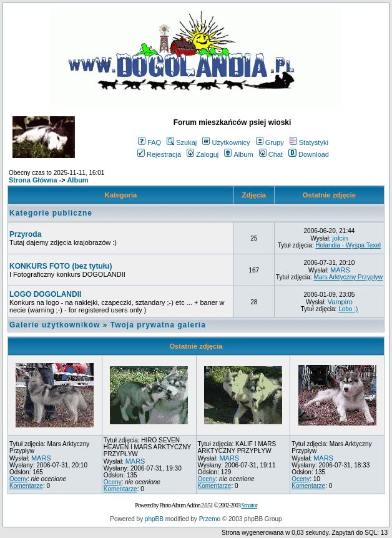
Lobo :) (348, 309)
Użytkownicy (226, 142)
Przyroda (25, 234)
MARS (340, 270)
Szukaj (182, 142)
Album (238, 154)
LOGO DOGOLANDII (45, 294)
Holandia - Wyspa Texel (348, 245)
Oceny (18, 479)
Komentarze (26, 486)
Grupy (270, 142)
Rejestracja (159, 154)
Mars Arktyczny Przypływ (348, 277)
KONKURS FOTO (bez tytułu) (61, 266)
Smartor (249, 505)
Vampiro (340, 302)
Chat (271, 154)
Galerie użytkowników (55, 325)
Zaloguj (203, 154)
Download (309, 154)
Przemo (210, 519)
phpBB (154, 519)
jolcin (340, 238)
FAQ (149, 142)
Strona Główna (33, 180)
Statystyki (309, 142)
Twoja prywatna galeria (158, 325)
